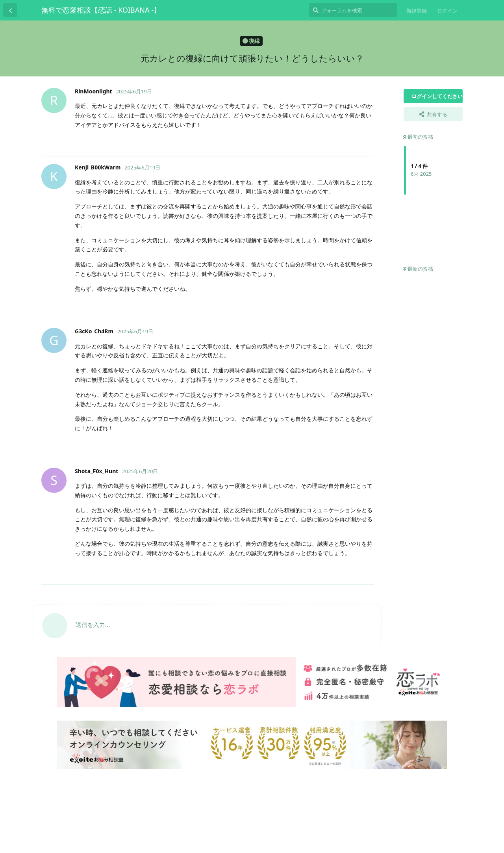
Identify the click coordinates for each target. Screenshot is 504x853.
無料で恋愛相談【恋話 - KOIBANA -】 (101, 10)
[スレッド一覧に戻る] (10, 10)
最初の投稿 (418, 137)
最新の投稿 (418, 269)
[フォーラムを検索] (353, 10)
